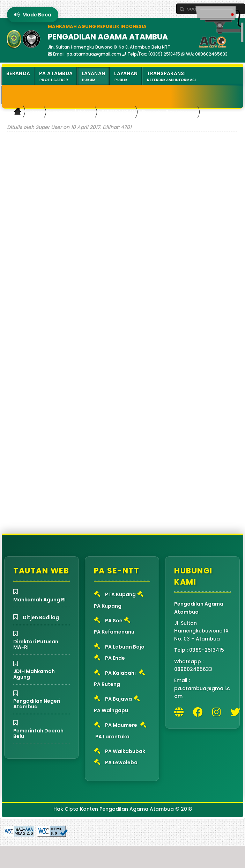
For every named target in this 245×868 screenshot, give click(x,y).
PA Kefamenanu (114, 632)
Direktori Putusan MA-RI (36, 644)
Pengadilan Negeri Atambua (37, 704)
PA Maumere (121, 725)
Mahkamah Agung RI (39, 600)
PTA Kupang (120, 594)
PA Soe (114, 621)
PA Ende (115, 658)
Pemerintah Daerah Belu (38, 733)
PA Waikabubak (125, 751)
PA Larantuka (112, 737)
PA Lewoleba (121, 762)
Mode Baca (33, 15)
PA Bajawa (118, 699)
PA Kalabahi (120, 673)
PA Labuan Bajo (125, 647)
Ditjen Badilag (41, 617)
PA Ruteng (107, 684)
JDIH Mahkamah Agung (34, 674)
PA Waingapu (111, 710)
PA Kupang (108, 606)
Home (37, 112)
